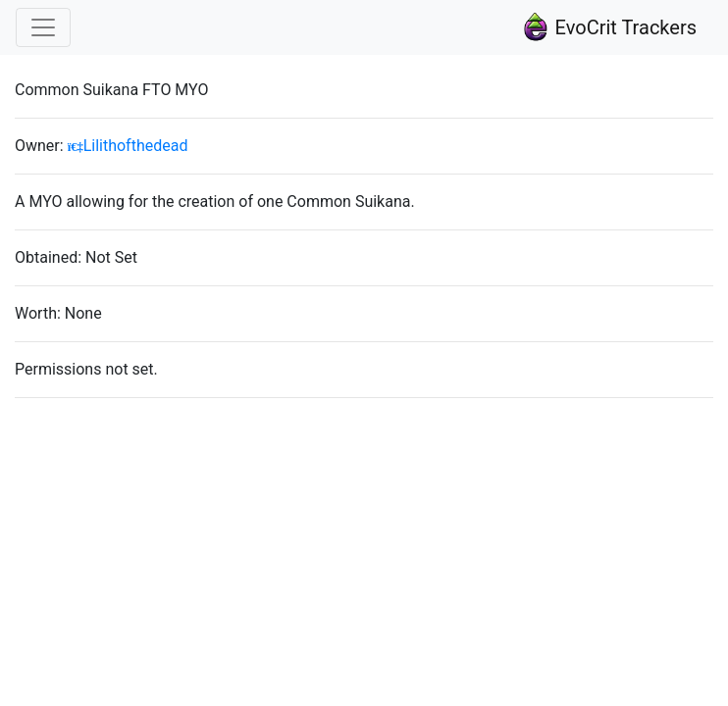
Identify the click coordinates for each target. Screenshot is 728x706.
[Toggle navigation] (43, 27)
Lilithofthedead (128, 146)
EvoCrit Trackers (609, 27)
